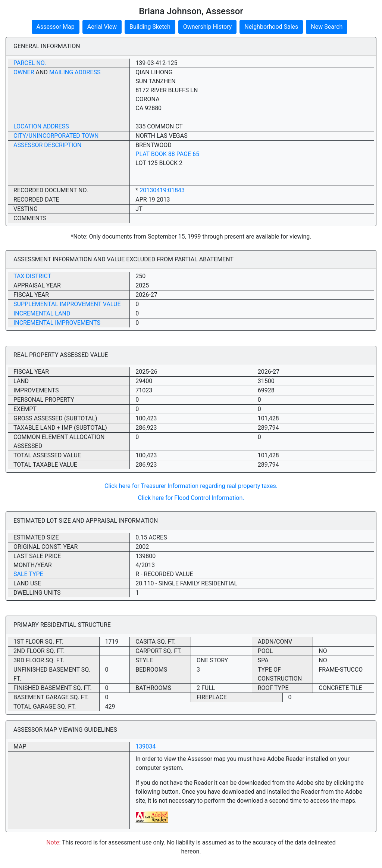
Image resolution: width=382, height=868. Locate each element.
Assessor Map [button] (56, 27)
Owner (24, 72)
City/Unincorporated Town (56, 136)
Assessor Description (48, 145)
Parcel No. (30, 63)
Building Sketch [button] (150, 27)
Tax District (32, 276)
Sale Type (28, 574)
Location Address (41, 126)
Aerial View (102, 27)
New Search (327, 27)
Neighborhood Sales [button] (271, 27)
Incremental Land (42, 313)
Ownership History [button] (208, 27)
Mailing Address (75, 72)
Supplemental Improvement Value (67, 304)
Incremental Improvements (57, 323)
